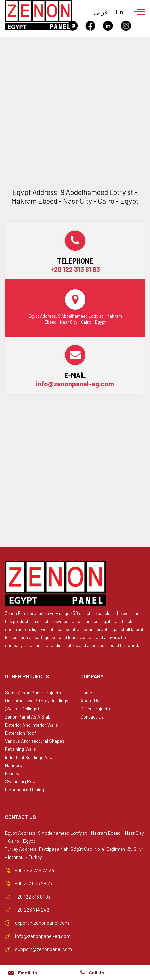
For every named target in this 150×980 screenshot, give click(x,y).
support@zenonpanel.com (44, 949)
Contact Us (92, 717)
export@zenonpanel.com (42, 923)
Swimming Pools (22, 781)
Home (86, 692)
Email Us (28, 972)
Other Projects (95, 709)
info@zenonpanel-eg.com (75, 384)
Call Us (96, 972)
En (119, 12)
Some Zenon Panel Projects (33, 692)
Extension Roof (20, 733)
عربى (101, 12)
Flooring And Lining (24, 789)
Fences (12, 773)
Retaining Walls (20, 749)
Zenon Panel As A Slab (28, 717)
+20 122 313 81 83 (75, 269)
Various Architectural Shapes (35, 741)
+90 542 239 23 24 (35, 870)
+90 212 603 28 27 (34, 883)
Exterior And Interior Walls (32, 725)
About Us (90, 701)
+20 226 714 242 (32, 910)
